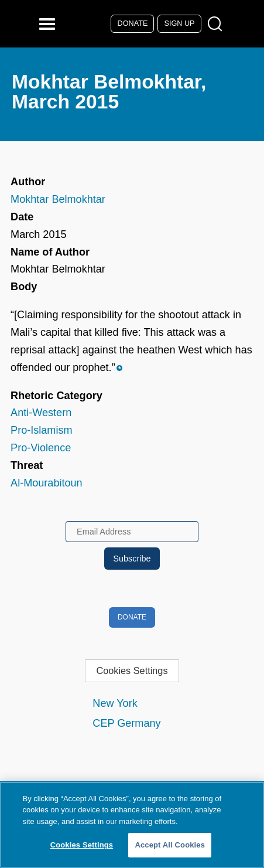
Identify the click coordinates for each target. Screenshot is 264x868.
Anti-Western (41, 413)
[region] (132, 825)
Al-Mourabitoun (47, 483)
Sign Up (180, 23)
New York (115, 703)
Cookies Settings (132, 670)
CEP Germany (126, 723)
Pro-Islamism (41, 430)
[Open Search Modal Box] (217, 24)
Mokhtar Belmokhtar (58, 199)
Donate (133, 23)
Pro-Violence (41, 448)
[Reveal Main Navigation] (49, 24)
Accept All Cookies (170, 845)
